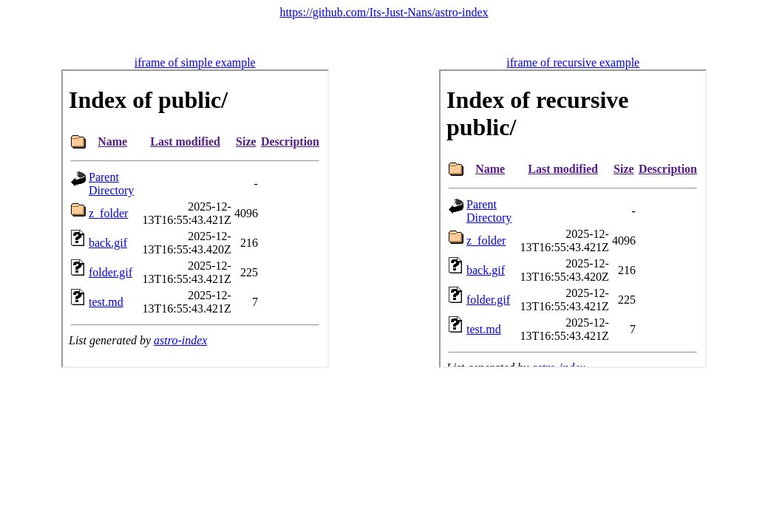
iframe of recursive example (573, 62)
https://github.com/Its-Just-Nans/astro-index (384, 12)
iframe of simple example (195, 62)
